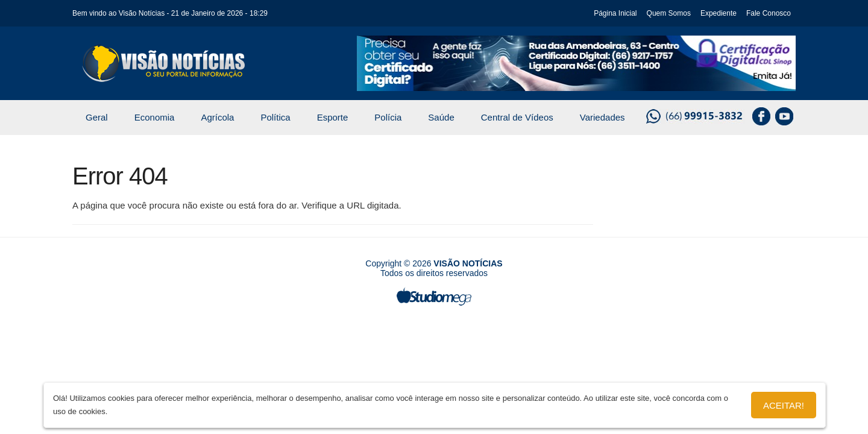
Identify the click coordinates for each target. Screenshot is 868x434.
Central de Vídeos (517, 117)
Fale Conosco (769, 13)
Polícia (388, 117)
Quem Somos (669, 13)
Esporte (333, 117)
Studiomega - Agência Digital (434, 296)
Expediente (719, 13)
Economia (155, 117)
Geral (97, 117)
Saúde (441, 117)
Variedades (602, 117)
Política (275, 117)
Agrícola (217, 117)
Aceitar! (784, 405)
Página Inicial (615, 13)
